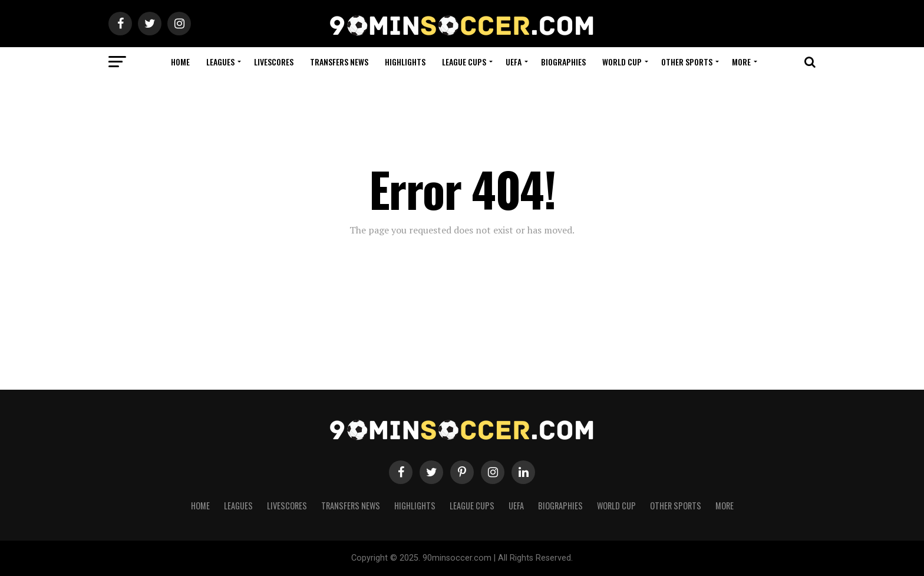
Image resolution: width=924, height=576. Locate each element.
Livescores (274, 62)
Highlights (405, 62)
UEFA (514, 62)
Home (180, 62)
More (741, 62)
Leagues (220, 62)
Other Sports (687, 62)
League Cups (464, 62)
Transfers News (339, 62)
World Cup (622, 62)
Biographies (563, 62)
